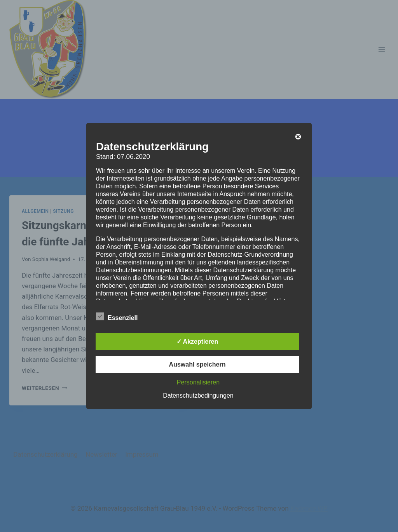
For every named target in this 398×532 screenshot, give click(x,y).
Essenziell (117, 316)
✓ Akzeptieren (197, 342)
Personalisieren (198, 382)
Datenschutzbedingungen (198, 396)
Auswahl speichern (197, 364)
